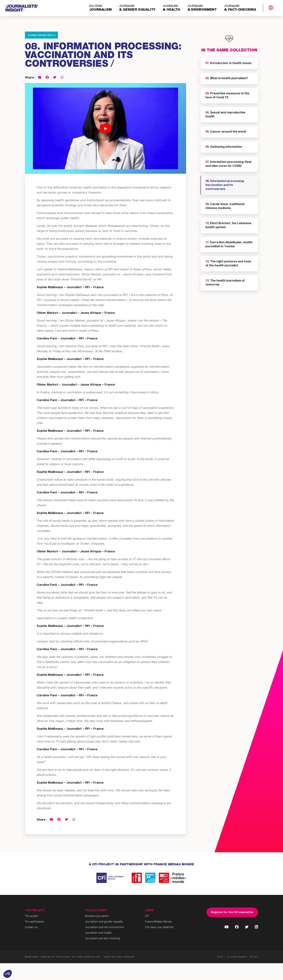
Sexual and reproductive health (225, 115)
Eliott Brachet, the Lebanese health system (228, 226)
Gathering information (224, 147)
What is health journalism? (227, 79)
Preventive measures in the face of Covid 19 (227, 96)
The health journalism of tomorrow (225, 283)
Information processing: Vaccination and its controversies (225, 185)
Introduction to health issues (228, 63)
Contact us (31, 928)
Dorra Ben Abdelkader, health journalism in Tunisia (229, 245)
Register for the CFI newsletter (232, 912)
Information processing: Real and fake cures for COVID (228, 164)
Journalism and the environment (105, 928)
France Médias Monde (158, 922)
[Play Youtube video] (105, 128)
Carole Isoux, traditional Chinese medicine (225, 206)
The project (32, 916)
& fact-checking (240, 8)
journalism (100, 8)
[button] (8, 974)
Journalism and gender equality (104, 922)
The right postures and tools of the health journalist (228, 264)
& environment (202, 8)
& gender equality (137, 8)
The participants (34, 922)
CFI (147, 916)
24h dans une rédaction (159, 928)
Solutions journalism (97, 916)
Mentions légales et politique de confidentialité (62, 957)
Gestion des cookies (120, 957)
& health (171, 8)
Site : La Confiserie (232, 957)
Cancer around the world (226, 132)
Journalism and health (41, 35)
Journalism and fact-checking (103, 939)
